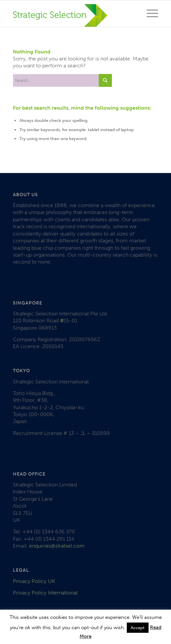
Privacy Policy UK (34, 581)
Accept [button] (138, 628)
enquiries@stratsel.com (57, 546)
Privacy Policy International (45, 593)
